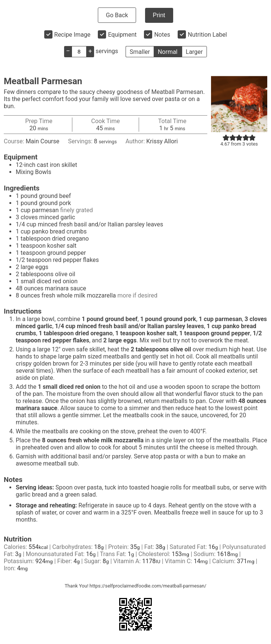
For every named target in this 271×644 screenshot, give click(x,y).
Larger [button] (194, 52)
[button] (226, 138)
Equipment (122, 35)
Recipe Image (73, 35)
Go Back (117, 15)
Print (159, 15)
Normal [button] (168, 52)
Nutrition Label (207, 35)
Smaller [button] (140, 52)
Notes (162, 35)
